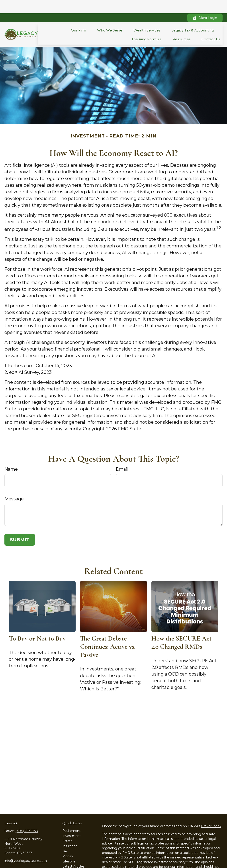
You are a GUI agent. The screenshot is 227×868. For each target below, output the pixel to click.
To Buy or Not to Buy (37, 625)
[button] (78, 17)
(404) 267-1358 (27, 818)
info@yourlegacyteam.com (26, 847)
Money (68, 843)
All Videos (70, 858)
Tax (65, 838)
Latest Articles (73, 853)
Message (14, 486)
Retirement (71, 817)
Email (122, 456)
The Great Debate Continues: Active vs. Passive (108, 633)
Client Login (205, 4)
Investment (71, 823)
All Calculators (73, 863)
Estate (67, 828)
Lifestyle (69, 848)
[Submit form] (20, 526)
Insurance (70, 833)
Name (11, 456)
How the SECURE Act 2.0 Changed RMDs (182, 629)
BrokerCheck (211, 813)
